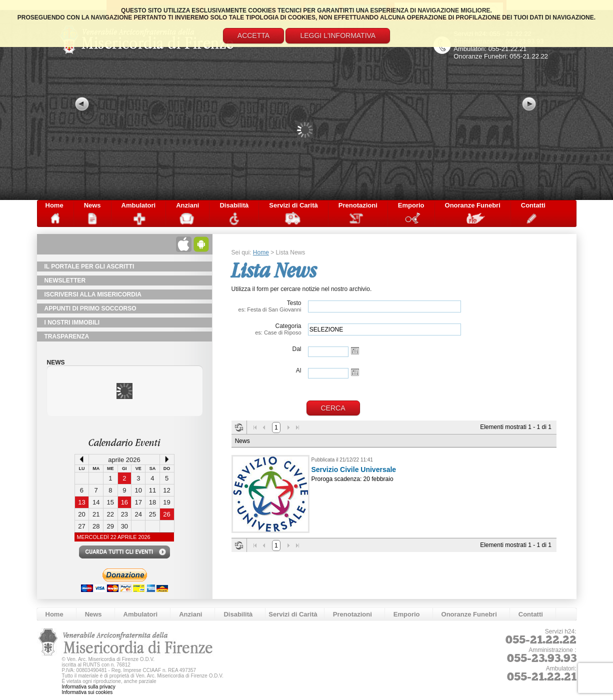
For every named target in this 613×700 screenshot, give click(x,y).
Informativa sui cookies (87, 692)
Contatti (533, 205)
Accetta (253, 35)
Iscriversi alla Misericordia (93, 294)
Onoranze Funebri (473, 205)
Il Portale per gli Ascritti (89, 266)
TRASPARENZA (67, 336)
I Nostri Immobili (72, 322)
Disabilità (234, 205)
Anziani (187, 205)
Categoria (266, 329)
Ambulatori (139, 205)
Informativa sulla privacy (89, 687)
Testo (266, 306)
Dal (296, 349)
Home (54, 205)
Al (299, 370)
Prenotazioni (358, 205)
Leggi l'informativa (338, 35)
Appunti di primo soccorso (90, 308)
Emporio (411, 205)
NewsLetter (65, 280)
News (92, 205)
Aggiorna (239, 427)
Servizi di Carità (293, 205)
